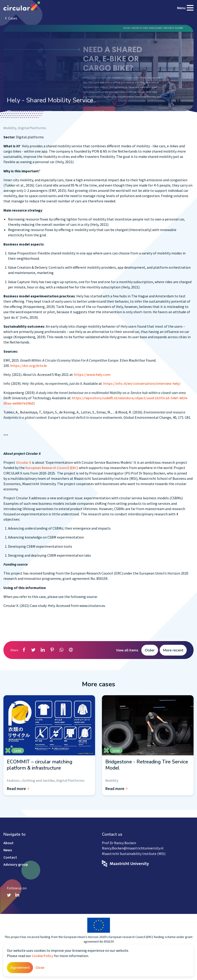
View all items (127, 650)
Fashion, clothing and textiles (31, 780)
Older (150, 650)
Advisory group (16, 864)
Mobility (10, 128)
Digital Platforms (32, 128)
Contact (10, 857)
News (8, 850)
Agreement (20, 968)
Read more (19, 789)
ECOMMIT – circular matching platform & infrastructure (40, 765)
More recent (173, 650)
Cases (13, 18)
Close (40, 967)
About (8, 843)
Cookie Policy (42, 956)
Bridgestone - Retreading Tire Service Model (147, 765)
